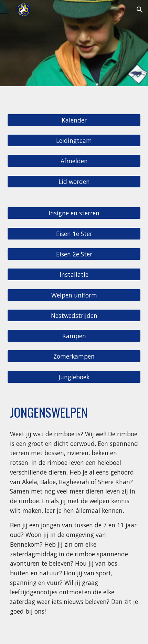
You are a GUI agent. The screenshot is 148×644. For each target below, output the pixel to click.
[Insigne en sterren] (74, 213)
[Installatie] (74, 275)
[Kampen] (74, 336)
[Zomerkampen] (74, 356)
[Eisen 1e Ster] (74, 233)
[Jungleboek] (74, 377)
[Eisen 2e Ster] (74, 254)
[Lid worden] (74, 181)
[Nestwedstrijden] (74, 315)
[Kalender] (74, 120)
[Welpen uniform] (74, 295)
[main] (74, 412)
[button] (8, 9)
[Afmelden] (74, 161)
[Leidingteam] (74, 141)
